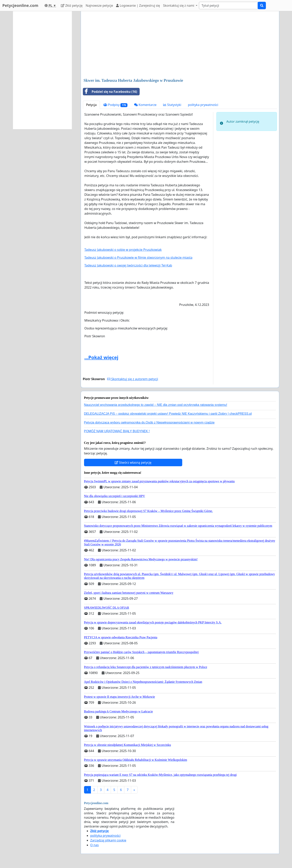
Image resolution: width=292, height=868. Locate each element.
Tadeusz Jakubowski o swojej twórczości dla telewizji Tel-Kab (128, 265)
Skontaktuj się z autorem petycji (133, 379)
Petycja (91, 105)
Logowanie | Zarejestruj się (138, 6)
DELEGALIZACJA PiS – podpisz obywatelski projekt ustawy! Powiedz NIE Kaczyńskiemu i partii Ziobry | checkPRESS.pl (168, 414)
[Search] (228, 6)
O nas (95, 845)
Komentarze (145, 105)
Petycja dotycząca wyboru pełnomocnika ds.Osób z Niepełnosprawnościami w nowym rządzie (149, 423)
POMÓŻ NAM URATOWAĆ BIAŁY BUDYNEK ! (117, 431)
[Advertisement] (180, 45)
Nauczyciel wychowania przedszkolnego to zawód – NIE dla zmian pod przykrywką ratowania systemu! (156, 405)
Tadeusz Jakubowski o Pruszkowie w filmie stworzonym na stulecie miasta (138, 257)
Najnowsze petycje (99, 6)
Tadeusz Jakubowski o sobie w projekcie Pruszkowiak (123, 250)
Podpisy (115, 105)
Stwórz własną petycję (133, 463)
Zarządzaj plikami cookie (108, 840)
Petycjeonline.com (20, 5)
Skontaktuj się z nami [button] (179, 6)
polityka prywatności (203, 105)
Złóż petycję (72, 6)
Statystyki (172, 105)
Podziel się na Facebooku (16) (110, 92)
